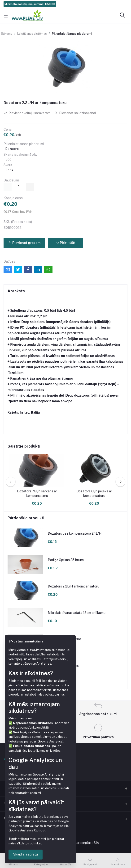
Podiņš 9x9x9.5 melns (65, 639)
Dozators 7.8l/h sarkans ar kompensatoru (37, 494)
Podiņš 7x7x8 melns (63, 666)
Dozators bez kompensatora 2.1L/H (75, 533)
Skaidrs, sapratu (26, 854)
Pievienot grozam (24, 243)
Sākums (7, 34)
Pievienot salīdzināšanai (75, 113)
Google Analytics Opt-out (27, 830)
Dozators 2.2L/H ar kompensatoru (74, 586)
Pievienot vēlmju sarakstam (27, 113)
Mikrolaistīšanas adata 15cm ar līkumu (77, 613)
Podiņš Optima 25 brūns (66, 560)
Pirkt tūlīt (66, 243)
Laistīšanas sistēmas (32, 34)
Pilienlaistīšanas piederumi (72, 34)
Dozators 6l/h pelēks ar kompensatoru (94, 494)
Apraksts (16, 291)
